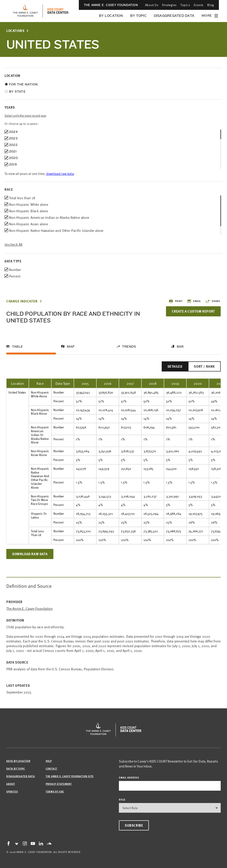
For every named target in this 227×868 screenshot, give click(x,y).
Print (176, 301)
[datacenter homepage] (58, 11)
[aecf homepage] (25, 11)
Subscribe (134, 825)
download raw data (60, 173)
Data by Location (18, 761)
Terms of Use (55, 791)
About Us (152, 5)
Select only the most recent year (25, 115)
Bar (180, 347)
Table (17, 347)
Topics (185, 5)
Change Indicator (22, 301)
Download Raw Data (30, 554)
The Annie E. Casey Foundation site (70, 776)
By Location (111, 16)
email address (129, 777)
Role (122, 800)
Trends (129, 347)
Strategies (169, 5)
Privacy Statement (59, 784)
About (11, 784)
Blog (211, 5)
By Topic (138, 16)
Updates (12, 791)
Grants (199, 5)
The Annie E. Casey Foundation (111, 5)
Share (213, 301)
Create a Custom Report (193, 311)
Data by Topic (16, 768)
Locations (15, 31)
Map (71, 347)
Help (49, 761)
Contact (51, 768)
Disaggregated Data (174, 16)
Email (194, 301)
